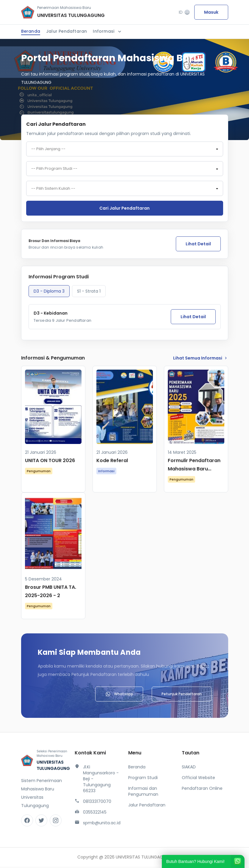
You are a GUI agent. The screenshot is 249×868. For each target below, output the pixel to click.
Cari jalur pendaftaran (124, 210)
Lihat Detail (198, 245)
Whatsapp (119, 696)
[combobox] (125, 149)
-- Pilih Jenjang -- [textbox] (48, 149)
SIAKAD (189, 768)
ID (184, 12)
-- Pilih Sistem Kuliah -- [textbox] (53, 190)
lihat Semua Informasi (201, 360)
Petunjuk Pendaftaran (182, 695)
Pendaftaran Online (202, 790)
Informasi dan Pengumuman (143, 793)
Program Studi (143, 779)
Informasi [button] (108, 31)
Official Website (198, 779)
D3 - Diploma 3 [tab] (49, 293)
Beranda (31, 31)
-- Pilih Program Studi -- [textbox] (54, 169)
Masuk (211, 12)
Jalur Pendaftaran (66, 31)
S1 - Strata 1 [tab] (89, 293)
